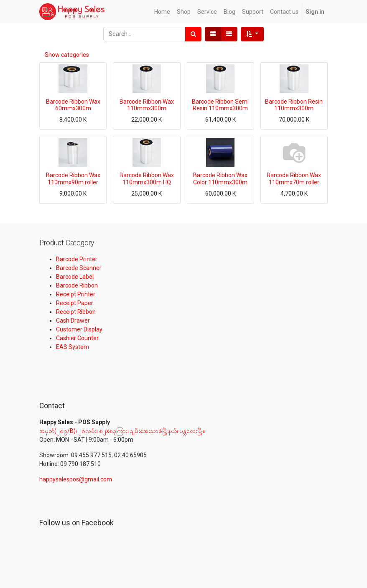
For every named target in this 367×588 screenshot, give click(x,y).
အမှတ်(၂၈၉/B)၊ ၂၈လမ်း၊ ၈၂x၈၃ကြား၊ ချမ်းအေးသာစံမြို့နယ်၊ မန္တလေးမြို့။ (123, 431)
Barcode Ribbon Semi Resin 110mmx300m (220, 105)
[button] (252, 34)
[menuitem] (162, 12)
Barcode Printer (77, 259)
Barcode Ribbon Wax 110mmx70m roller (294, 179)
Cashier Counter (77, 338)
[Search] (193, 34)
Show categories (67, 55)
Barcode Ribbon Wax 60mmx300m (73, 105)
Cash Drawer (73, 321)
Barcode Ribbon (77, 285)
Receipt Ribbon (76, 312)
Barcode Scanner (79, 268)
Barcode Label (75, 277)
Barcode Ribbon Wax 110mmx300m (147, 105)
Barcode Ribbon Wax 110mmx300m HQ (147, 179)
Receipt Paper (75, 303)
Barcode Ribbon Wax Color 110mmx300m (220, 179)
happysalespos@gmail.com (76, 479)
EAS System (73, 347)
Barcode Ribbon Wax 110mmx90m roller (73, 179)
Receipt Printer (76, 294)
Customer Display (79, 329)
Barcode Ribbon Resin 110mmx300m (294, 105)
